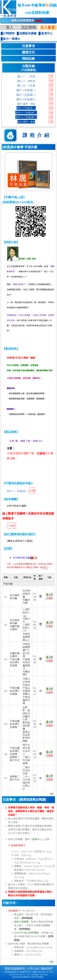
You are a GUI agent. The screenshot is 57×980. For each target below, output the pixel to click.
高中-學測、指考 (26, 122)
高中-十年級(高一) (26, 108)
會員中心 (47, 33)
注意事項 (28, 46)
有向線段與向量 (25, 558)
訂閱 (51, 76)
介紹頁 (12, 526)
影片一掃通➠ (12, 39)
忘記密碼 (29, 27)
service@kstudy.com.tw (39, 947)
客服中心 (37, 839)
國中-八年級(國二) (26, 95)
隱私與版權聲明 (15, 969)
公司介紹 (33, 969)
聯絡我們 (47, 969)
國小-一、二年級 (26, 76)
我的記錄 (28, 59)
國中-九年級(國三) (26, 99)
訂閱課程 (9, 33)
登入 (10, 27)
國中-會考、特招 (26, 104)
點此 (45, 567)
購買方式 (28, 52)
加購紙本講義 (28, 33)
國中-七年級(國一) (26, 90)
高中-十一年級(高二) (26, 112)
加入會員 (47, 27)
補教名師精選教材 (28, 21)
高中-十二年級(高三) (26, 117)
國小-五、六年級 (26, 85)
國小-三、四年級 (26, 81)
